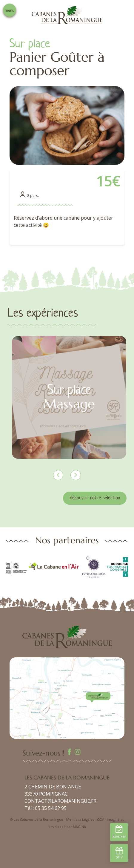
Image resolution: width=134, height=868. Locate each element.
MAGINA (79, 827)
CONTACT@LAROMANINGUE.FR (60, 801)
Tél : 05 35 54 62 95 (46, 808)
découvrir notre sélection (95, 498)
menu (10, 10)
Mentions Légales (80, 819)
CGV (100, 819)
